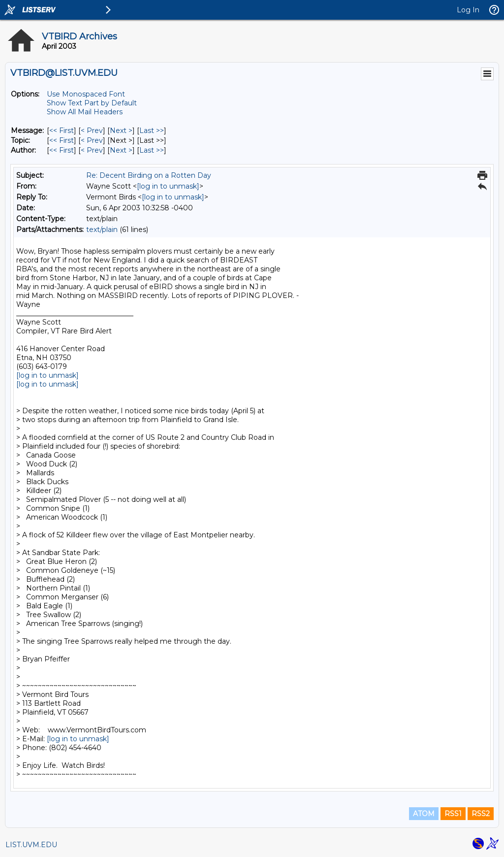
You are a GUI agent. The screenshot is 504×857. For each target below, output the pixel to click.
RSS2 (481, 814)
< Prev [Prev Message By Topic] (92, 140)
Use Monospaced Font (86, 94)
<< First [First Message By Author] (62, 150)
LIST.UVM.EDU (31, 845)
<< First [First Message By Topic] (62, 140)
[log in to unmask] (168, 186)
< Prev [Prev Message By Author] (92, 150)
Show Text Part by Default (92, 103)
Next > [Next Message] (121, 131)
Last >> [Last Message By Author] (152, 150)
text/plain (102, 230)
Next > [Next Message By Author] (121, 150)
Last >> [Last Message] (152, 131)
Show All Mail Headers (85, 112)
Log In (468, 10)
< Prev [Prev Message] (92, 131)
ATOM (424, 814)
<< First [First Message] (62, 131)
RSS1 (453, 814)
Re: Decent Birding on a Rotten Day (149, 175)
